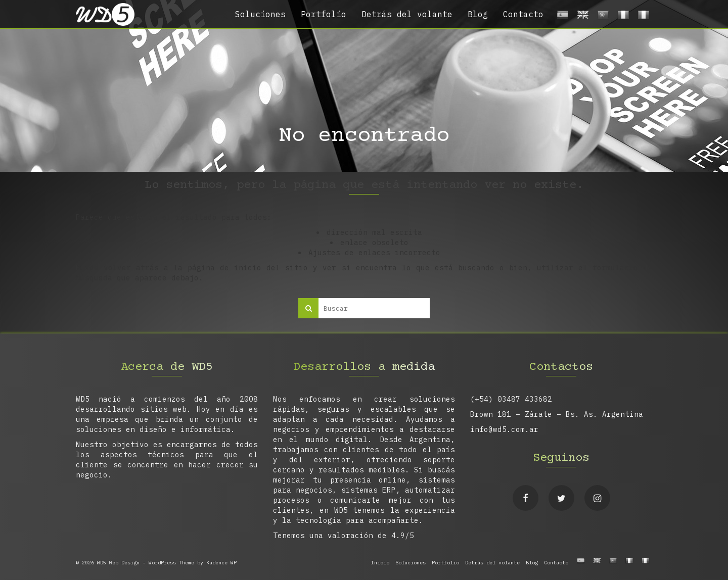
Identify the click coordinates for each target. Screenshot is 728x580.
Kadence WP (221, 563)
